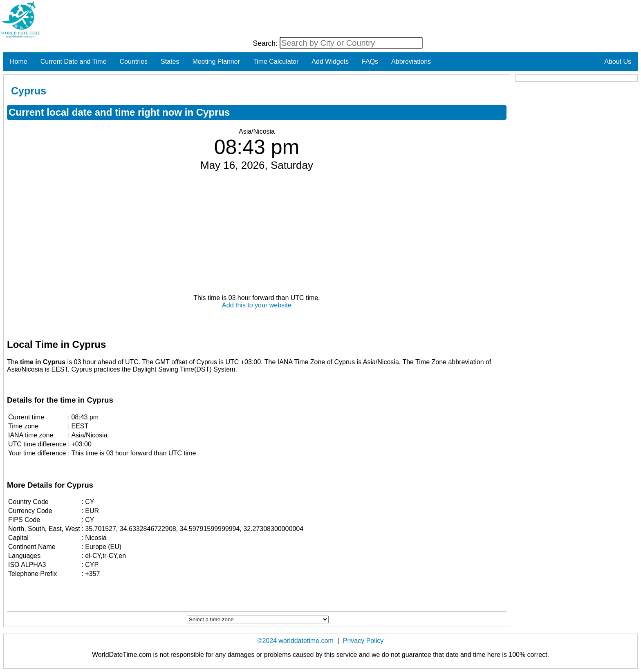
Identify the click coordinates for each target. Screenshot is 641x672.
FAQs (370, 62)
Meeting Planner (216, 62)
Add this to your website (257, 305)
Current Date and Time (74, 62)
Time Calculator (276, 62)
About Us (618, 62)
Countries (134, 62)
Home (19, 62)
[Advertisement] (257, 233)
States (170, 62)
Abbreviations (411, 62)
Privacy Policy (363, 641)
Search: (266, 43)
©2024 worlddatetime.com (296, 641)
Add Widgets (330, 62)
